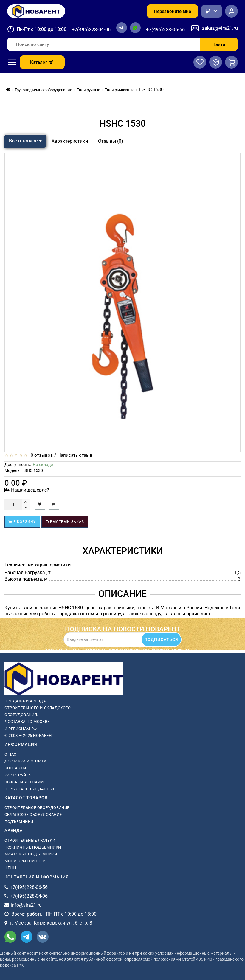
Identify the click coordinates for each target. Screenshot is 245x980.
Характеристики (70, 141)
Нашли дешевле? (30, 490)
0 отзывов (41, 455)
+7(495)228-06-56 (165, 30)
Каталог (42, 62)
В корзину (22, 522)
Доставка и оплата (25, 761)
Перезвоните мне (172, 11)
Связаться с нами (24, 782)
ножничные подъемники (33, 847)
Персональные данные (30, 789)
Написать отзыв (75, 455)
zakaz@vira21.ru (220, 28)
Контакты (15, 768)
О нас (10, 754)
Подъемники (19, 822)
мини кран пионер (25, 861)
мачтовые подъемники (31, 854)
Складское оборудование (33, 814)
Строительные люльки (30, 840)
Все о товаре (25, 141)
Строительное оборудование (37, 808)
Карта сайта (18, 775)
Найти (219, 44)
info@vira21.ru (26, 905)
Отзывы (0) (111, 141)
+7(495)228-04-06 (91, 30)
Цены (10, 868)
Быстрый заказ (65, 522)
